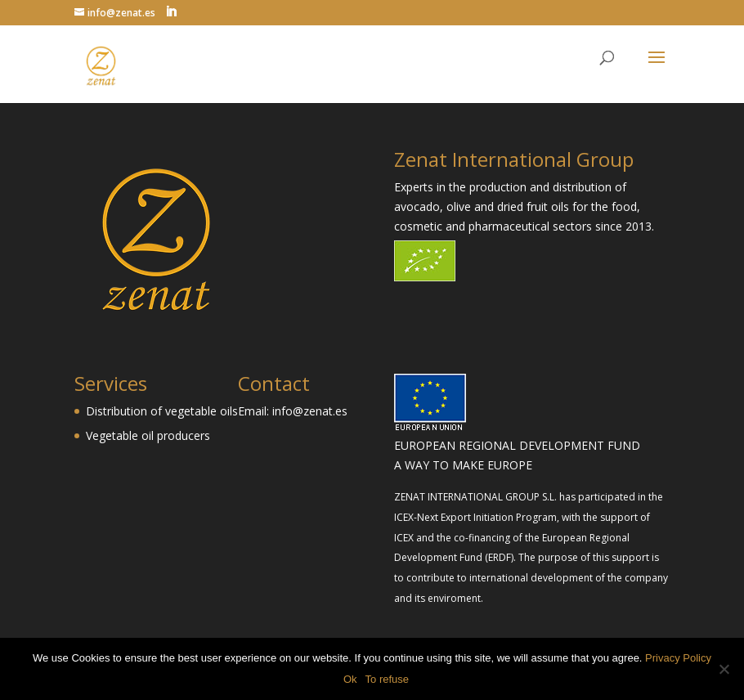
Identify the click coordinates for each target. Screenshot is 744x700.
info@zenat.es (310, 411)
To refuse (387, 679)
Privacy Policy (678, 658)
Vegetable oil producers (148, 435)
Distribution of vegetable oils (162, 411)
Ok (350, 679)
